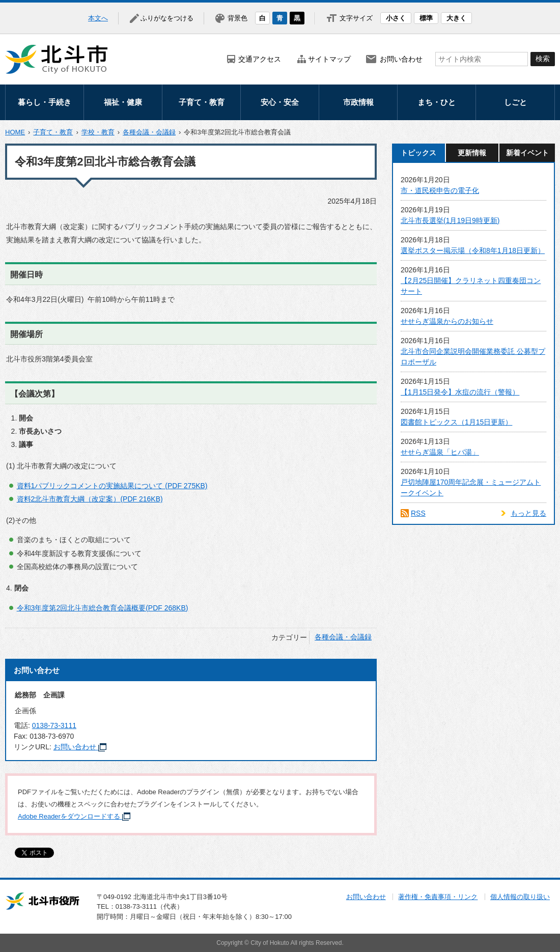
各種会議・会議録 (149, 132)
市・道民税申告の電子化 (440, 190)
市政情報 (358, 102)
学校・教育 (98, 132)
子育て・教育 (202, 102)
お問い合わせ (401, 59)
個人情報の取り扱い (520, 897)
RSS (418, 513)
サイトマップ (329, 59)
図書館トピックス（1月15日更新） (456, 422)
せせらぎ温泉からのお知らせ (447, 321)
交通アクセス (260, 59)
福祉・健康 (123, 102)
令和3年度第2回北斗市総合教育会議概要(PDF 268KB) (103, 608)
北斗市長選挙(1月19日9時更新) (450, 220)
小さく (396, 18)
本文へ (98, 18)
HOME (15, 132)
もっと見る (528, 513)
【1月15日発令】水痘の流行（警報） (460, 392)
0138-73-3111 (54, 725)
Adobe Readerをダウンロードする (74, 816)
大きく (456, 18)
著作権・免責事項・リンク (438, 897)
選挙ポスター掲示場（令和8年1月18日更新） (473, 250)
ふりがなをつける (167, 18)
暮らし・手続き (45, 102)
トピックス (418, 153)
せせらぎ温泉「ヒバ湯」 (440, 452)
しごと (515, 102)
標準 (426, 18)
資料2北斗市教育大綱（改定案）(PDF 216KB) (90, 499)
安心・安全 (280, 102)
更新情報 (472, 153)
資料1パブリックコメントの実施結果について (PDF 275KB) (112, 486)
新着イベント (527, 153)
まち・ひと (437, 102)
